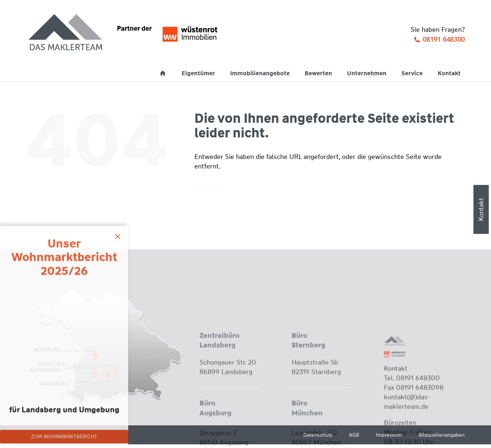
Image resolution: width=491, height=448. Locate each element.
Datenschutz (318, 435)
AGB (354, 435)
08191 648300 (444, 39)
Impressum (389, 435)
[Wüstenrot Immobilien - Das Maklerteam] (66, 33)
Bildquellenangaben (442, 435)
